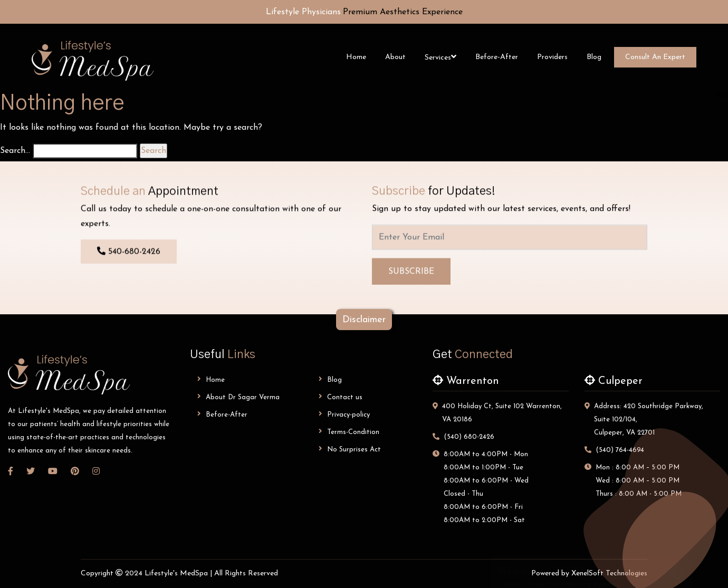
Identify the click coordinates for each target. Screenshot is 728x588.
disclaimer (364, 320)
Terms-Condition (349, 432)
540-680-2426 (129, 253)
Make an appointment (591, 454)
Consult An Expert (655, 57)
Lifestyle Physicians (303, 12)
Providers (552, 57)
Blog (594, 57)
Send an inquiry (591, 485)
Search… (15, 151)
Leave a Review (591, 515)
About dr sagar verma (238, 397)
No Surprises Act (350, 449)
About (395, 57)
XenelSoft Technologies (609, 573)
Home (356, 57)
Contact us (341, 397)
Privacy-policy (344, 414)
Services (438, 58)
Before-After (497, 57)
